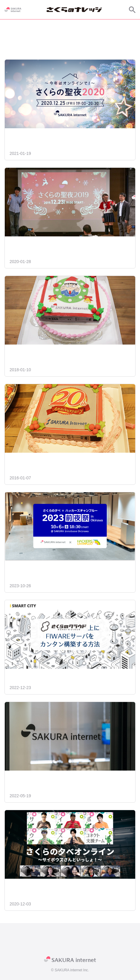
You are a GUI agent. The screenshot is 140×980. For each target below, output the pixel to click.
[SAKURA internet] (13, 10)
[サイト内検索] (132, 10)
